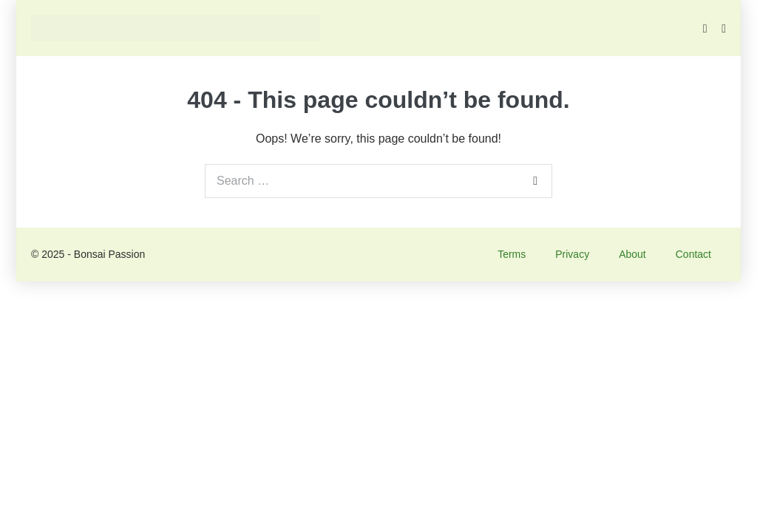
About (632, 254)
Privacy (572, 254)
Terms (512, 254)
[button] (705, 28)
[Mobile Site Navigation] (724, 29)
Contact (693, 254)
